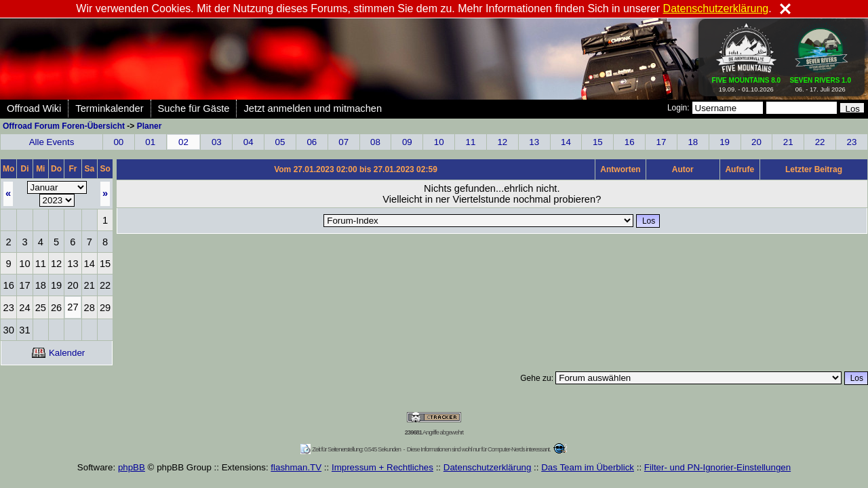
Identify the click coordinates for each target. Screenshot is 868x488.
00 (118, 142)
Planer (150, 126)
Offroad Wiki (34, 108)
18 (693, 142)
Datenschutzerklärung (488, 467)
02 (183, 142)
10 (439, 142)
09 (407, 142)
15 (598, 142)
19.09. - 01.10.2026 (747, 82)
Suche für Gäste (194, 108)
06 (312, 142)
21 (788, 142)
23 (852, 142)
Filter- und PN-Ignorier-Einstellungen (717, 467)
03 (217, 142)
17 (662, 142)
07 (343, 142)
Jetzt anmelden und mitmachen (313, 108)
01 (150, 142)
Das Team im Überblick (588, 467)
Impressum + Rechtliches (382, 467)
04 (249, 142)
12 (502, 142)
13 (534, 142)
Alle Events (52, 142)
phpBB (132, 467)
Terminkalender (109, 108)
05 (280, 142)
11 (471, 142)
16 (630, 142)
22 (820, 142)
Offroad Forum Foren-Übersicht (64, 126)
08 (375, 142)
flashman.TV (296, 467)
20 (756, 142)
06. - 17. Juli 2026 (820, 82)
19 (725, 142)
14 (566, 142)
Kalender (58, 353)
